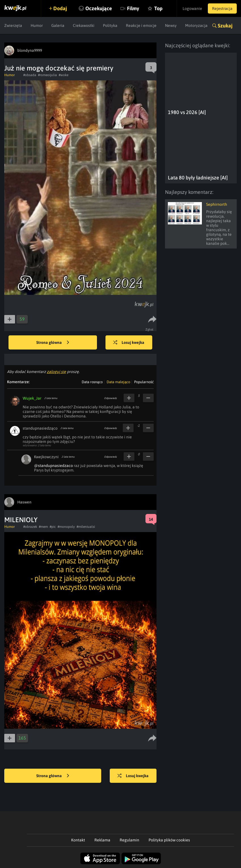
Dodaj (60, 8)
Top (158, 8)
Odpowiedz (110, 398)
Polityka (110, 25)
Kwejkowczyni (46, 457)
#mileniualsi (86, 527)
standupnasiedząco (40, 428)
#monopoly (66, 527)
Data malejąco (118, 382)
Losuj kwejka (129, 343)
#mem (43, 527)
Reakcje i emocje (141, 25)
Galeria (58, 25)
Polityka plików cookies (169, 840)
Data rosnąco (92, 382)
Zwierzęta (13, 25)
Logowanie (192, 8)
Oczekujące (99, 8)
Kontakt (78, 840)
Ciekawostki (84, 25)
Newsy (171, 25)
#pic (53, 527)
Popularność (144, 382)
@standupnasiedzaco (53, 466)
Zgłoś (150, 329)
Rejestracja (222, 8)
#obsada (30, 75)
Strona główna (53, 343)
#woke (64, 75)
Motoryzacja (196, 25)
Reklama (102, 840)
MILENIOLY (21, 520)
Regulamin (129, 840)
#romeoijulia (47, 75)
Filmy (133, 8)
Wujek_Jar (32, 398)
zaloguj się (56, 372)
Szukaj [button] (225, 26)
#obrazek (30, 527)
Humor (37, 25)
